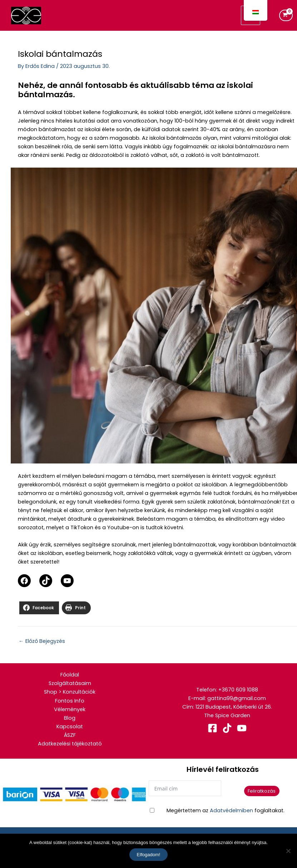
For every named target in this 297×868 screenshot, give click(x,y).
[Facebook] (212, 728)
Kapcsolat (70, 726)
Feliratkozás (262, 791)
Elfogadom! (149, 855)
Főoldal (70, 675)
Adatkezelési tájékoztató (70, 744)
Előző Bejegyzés (42, 641)
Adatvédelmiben (231, 810)
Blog (70, 718)
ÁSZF (70, 735)
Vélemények (70, 709)
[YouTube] (242, 728)
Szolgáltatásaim (70, 683)
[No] (288, 851)
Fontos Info (70, 701)
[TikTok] (227, 728)
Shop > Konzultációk (70, 692)
